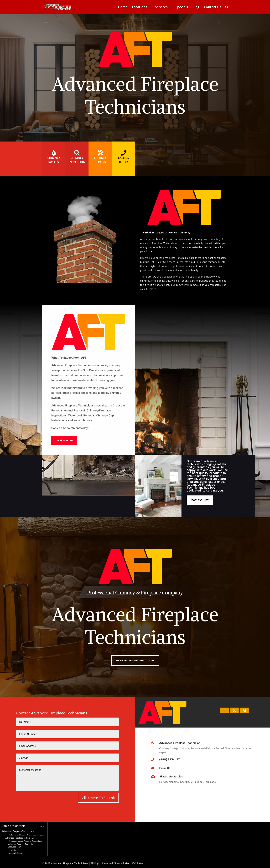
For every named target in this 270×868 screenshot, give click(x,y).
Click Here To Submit (98, 798)
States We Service (171, 777)
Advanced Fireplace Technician (180, 743)
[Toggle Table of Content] (40, 827)
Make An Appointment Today (135, 660)
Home (123, 7)
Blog (196, 7)
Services (161, 7)
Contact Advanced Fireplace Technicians (25, 841)
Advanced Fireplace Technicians (18, 831)
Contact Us (212, 7)
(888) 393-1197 (64, 440)
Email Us (165, 768)
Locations (139, 7)
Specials (182, 7)
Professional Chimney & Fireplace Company (26, 835)
